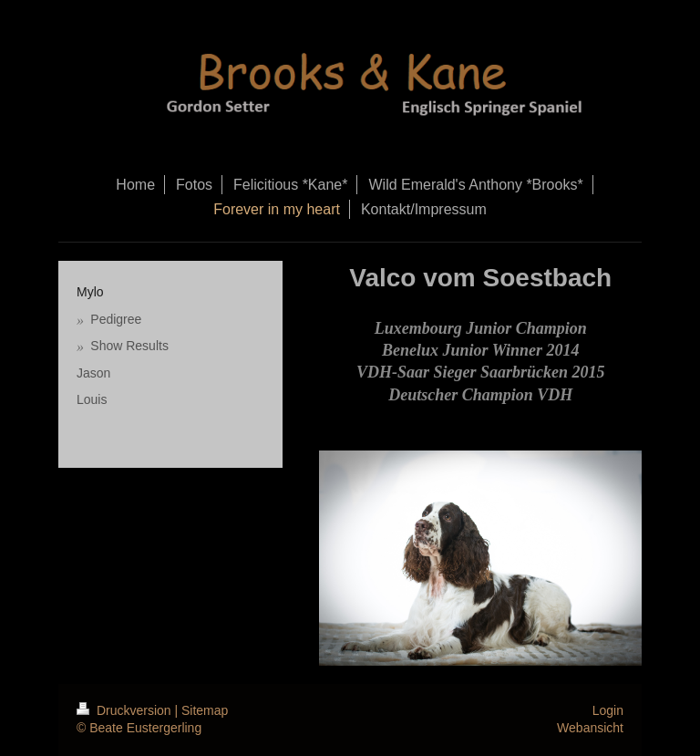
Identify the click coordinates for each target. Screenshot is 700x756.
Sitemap (205, 710)
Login (608, 710)
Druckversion (125, 710)
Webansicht (590, 728)
